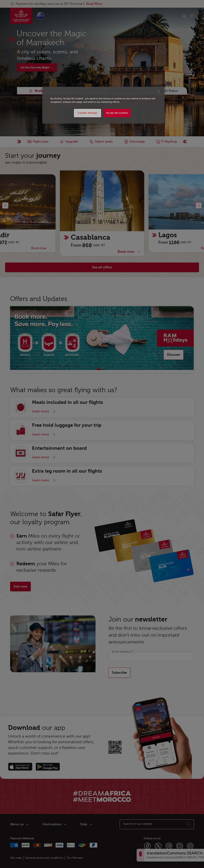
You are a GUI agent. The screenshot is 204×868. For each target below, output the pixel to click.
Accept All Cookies (117, 113)
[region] (104, 105)
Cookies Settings (87, 113)
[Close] (159, 92)
